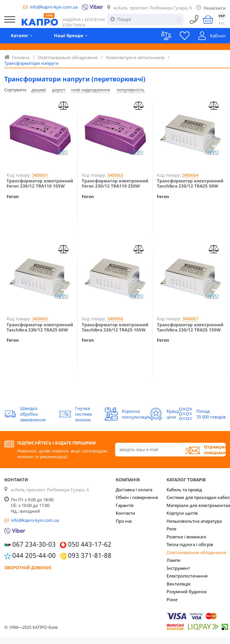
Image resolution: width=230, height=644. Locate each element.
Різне (172, 599)
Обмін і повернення (137, 497)
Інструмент (178, 568)
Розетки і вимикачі (186, 537)
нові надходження (91, 90)
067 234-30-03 (34, 544)
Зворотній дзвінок (28, 567)
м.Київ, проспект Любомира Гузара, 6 (153, 8)
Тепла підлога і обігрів (190, 544)
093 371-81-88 (90, 555)
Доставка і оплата (134, 490)
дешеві (39, 90)
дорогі (59, 90)
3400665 (40, 319)
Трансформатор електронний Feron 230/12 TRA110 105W (40, 183)
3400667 (190, 319)
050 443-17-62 (90, 544)
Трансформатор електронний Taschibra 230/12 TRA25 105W (115, 327)
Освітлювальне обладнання (196, 552)
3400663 (115, 175)
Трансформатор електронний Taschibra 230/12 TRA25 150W (190, 327)
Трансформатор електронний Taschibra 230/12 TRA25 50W (190, 183)
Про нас (124, 521)
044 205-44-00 (34, 555)
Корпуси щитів (182, 513)
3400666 (115, 319)
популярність (131, 90)
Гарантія (125, 505)
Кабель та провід (184, 490)
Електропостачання (187, 576)
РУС (222, 23)
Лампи (174, 560)
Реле (171, 529)
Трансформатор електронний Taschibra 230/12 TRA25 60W (40, 327)
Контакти (125, 513)
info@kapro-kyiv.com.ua (54, 7)
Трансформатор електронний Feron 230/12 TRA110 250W (115, 183)
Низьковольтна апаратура (194, 521)
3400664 (190, 175)
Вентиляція (178, 584)
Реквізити (215, 8)
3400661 (40, 175)
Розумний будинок (187, 591)
